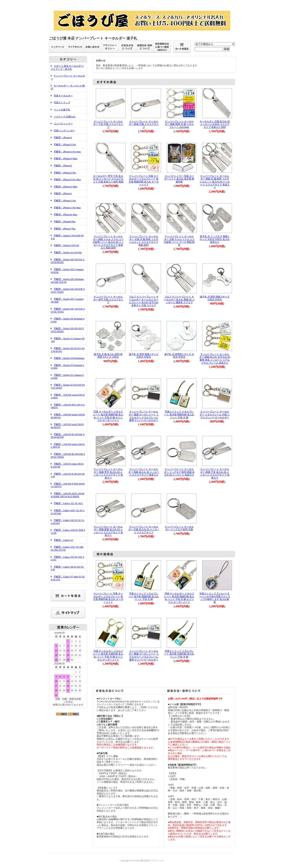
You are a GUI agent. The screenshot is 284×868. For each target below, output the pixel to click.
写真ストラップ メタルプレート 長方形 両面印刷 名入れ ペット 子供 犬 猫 (179, 414)
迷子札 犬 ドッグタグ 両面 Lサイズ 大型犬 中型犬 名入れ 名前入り (215, 239)
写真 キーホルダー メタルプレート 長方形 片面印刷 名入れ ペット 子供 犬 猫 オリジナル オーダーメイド (108, 655)
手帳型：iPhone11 (63, 194)
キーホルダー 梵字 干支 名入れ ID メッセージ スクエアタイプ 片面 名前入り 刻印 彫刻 (108, 179)
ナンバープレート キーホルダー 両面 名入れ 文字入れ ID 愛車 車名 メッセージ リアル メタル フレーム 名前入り (215, 359)
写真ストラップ (62, 103)
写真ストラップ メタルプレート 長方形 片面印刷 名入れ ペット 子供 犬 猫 (179, 654)
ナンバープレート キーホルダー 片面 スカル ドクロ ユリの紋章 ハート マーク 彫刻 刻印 (179, 241)
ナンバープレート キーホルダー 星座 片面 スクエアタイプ (144, 124)
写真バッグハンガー (64, 131)
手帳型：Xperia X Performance (69, 358)
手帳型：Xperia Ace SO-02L (68, 252)
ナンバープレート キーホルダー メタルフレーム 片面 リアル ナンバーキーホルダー (215, 414)
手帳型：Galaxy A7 (64, 540)
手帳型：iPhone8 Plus (65, 222)
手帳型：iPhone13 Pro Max (67, 152)
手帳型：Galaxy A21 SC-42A (68, 503)
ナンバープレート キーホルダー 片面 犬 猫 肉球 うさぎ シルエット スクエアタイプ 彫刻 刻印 (144, 241)
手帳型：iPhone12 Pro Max (67, 180)
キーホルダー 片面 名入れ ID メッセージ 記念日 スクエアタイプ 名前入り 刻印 (215, 124)
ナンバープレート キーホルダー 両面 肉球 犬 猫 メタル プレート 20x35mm (179, 124)
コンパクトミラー (63, 124)
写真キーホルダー (63, 96)
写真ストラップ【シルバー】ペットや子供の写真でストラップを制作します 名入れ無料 (215, 598)
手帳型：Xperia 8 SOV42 (66, 245)
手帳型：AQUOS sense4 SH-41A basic (68, 396)
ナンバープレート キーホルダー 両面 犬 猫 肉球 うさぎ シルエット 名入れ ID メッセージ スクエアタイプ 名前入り (215, 182)
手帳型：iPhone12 (63, 166)
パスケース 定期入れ (65, 117)
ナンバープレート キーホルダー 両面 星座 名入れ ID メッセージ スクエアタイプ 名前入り (108, 531)
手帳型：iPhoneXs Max (66, 215)
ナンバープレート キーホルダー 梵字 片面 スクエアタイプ (108, 300)
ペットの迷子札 (62, 110)
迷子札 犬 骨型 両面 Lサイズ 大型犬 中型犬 (144, 356)
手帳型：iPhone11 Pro (65, 201)
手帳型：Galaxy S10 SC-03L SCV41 (67, 558)
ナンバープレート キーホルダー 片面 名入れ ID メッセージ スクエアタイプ (144, 530)
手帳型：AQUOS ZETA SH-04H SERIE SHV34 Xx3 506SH (68, 495)
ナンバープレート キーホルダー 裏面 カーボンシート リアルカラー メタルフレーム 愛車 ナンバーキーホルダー (144, 416)
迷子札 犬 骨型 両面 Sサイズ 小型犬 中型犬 (215, 298)
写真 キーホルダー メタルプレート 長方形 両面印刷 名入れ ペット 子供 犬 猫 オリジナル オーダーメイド (108, 416)
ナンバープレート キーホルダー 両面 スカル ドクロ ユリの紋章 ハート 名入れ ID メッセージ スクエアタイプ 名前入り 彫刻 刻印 (108, 242)
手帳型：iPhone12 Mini (66, 187)
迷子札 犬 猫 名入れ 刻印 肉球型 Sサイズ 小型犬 (108, 356)
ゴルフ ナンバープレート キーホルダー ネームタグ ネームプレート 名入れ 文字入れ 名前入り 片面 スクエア (144, 301)
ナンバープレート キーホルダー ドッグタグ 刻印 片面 (179, 528)
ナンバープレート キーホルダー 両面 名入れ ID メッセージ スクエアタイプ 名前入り (144, 472)
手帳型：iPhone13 (63, 138)
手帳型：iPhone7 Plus (65, 229)
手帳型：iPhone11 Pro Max (67, 208)
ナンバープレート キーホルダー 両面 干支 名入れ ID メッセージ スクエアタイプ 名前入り (215, 473)
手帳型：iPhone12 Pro (65, 173)
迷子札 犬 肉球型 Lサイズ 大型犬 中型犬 (179, 356)
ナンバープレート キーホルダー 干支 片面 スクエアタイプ (108, 124)
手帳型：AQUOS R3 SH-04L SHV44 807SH (68, 436)
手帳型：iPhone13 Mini (66, 159)
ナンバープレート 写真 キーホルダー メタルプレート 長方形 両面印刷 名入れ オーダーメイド (144, 180)
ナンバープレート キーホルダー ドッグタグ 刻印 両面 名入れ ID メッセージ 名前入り (179, 472)
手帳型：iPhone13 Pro (65, 145)
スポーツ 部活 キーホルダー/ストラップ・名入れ (67, 67)
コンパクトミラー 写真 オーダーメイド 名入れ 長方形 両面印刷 (179, 179)
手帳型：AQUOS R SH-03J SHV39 (68, 475)
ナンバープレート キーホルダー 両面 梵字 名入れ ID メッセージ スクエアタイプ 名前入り (108, 473)
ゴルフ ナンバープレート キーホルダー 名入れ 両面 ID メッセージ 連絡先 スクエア (179, 300)
